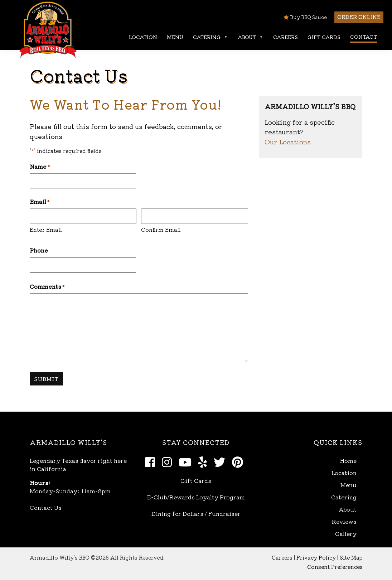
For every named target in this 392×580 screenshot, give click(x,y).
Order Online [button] (359, 17)
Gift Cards (324, 37)
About (251, 37)
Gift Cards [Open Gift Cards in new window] (196, 480)
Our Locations (288, 142)
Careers (285, 37)
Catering (210, 37)
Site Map (351, 557)
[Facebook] (152, 461)
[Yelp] (205, 461)
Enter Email (46, 229)
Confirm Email (161, 229)
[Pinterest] (239, 461)
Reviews (344, 521)
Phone (39, 250)
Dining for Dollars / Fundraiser (196, 513)
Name (40, 166)
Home (348, 461)
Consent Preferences (335, 567)
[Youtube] (187, 461)
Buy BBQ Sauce (305, 17)
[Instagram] (169, 461)
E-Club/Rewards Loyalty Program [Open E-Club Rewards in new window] (196, 497)
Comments (47, 286)
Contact (364, 37)
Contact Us (46, 507)
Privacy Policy (316, 557)
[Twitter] (221, 461)
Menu (175, 37)
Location (143, 37)
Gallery (346, 534)
